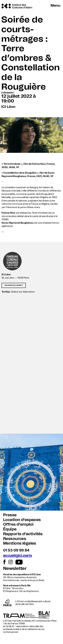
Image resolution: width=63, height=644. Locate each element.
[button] (31, 417)
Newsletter (15, 569)
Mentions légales (20, 543)
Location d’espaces (22, 520)
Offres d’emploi (18, 524)
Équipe (10, 529)
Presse (10, 515)
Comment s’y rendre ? (14, 285)
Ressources (15, 539)
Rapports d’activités (23, 534)
